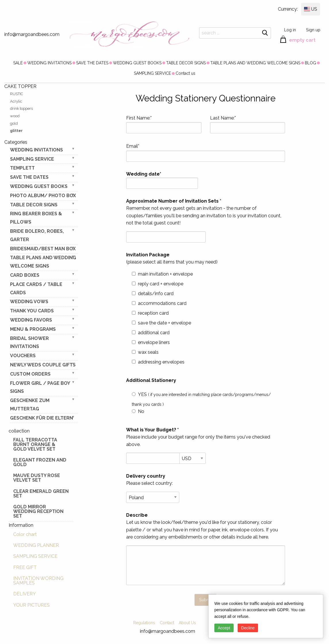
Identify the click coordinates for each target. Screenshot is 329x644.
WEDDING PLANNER (36, 545)
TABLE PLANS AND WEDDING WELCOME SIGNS (255, 63)
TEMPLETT (22, 168)
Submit (206, 600)
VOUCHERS (23, 356)
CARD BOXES (25, 275)
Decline (248, 628)
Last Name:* (248, 124)
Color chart (25, 534)
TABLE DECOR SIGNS (186, 63)
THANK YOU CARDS (32, 311)
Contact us (185, 73)
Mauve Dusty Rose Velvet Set (37, 478)
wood (15, 116)
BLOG (310, 63)
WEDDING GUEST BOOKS (137, 63)
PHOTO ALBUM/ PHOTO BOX (43, 196)
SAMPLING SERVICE (152, 73)
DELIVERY (25, 594)
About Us (187, 623)
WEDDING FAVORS (31, 320)
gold (14, 123)
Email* (206, 153)
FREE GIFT (25, 567)
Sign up (313, 30)
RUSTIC (17, 94)
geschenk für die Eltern (42, 418)
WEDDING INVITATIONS (49, 63)
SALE (18, 63)
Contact (167, 623)
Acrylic (16, 101)
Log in (290, 30)
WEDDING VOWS (29, 302)
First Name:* (164, 124)
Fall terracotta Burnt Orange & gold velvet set (35, 444)
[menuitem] (18, 63)
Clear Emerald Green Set (41, 494)
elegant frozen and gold (40, 462)
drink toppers (21, 108)
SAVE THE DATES (92, 63)
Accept (224, 628)
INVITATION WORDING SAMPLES (38, 581)
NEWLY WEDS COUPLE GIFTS (43, 365)
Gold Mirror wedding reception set (38, 511)
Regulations (144, 623)
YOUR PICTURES (31, 605)
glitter (16, 131)
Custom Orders (30, 374)
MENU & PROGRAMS (33, 329)
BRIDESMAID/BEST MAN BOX (43, 249)
